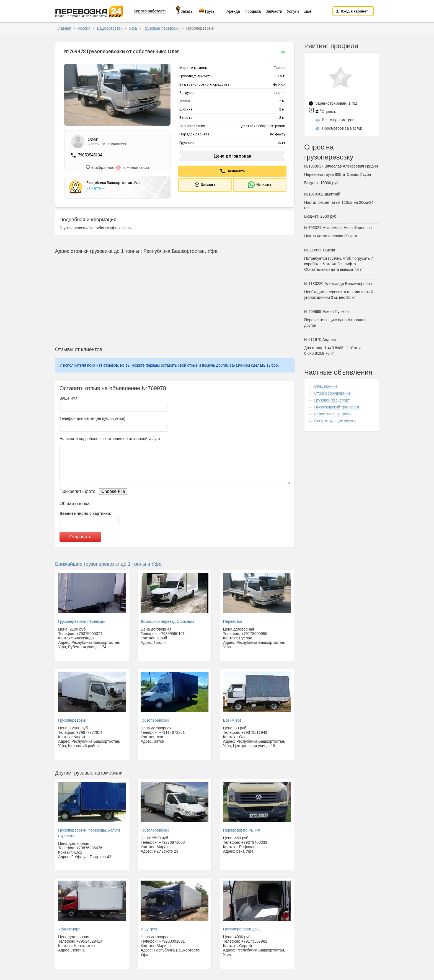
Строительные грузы (333, 414)
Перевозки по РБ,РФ (242, 830)
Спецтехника (326, 386)
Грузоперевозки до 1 (241, 928)
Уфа (133, 28)
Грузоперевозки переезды (81, 621)
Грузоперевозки (72, 720)
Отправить (80, 536)
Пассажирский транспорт (337, 407)
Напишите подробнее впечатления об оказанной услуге (110, 438)
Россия (85, 28)
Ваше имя (69, 398)
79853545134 (90, 155)
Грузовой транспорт (332, 400)
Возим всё (232, 720)
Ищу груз (149, 928)
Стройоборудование (332, 393)
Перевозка (233, 621)
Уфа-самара (69, 928)
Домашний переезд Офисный (167, 621)
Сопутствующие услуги (335, 421)
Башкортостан (110, 28)
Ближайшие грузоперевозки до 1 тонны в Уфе (108, 564)
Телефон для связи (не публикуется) (92, 418)
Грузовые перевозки (162, 28)
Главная (64, 28)
